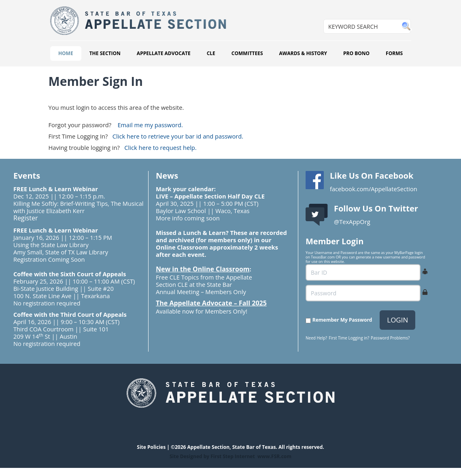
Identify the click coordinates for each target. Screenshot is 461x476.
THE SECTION (105, 53)
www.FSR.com (274, 456)
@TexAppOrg (352, 222)
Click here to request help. (160, 147)
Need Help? (316, 338)
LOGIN (397, 320)
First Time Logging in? (349, 338)
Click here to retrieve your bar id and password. (178, 136)
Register (25, 218)
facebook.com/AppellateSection (374, 189)
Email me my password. (150, 125)
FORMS (394, 53)
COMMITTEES (247, 53)
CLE (211, 53)
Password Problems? (390, 338)
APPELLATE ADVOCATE (164, 53)
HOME (66, 53)
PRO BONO (356, 53)
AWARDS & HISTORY (303, 53)
